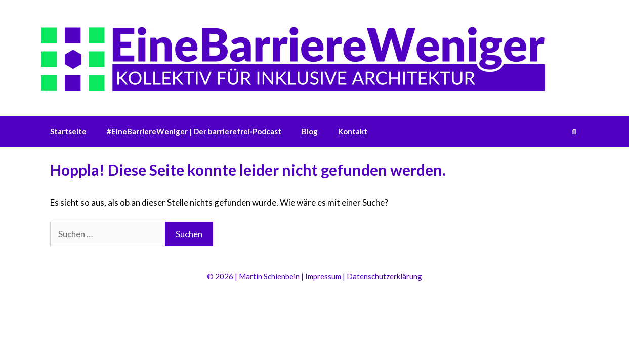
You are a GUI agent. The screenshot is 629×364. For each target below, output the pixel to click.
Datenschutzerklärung (384, 276)
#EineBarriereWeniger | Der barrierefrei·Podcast (194, 131)
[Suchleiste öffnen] (574, 131)
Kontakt (353, 131)
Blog (310, 131)
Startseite (68, 131)
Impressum (323, 276)
